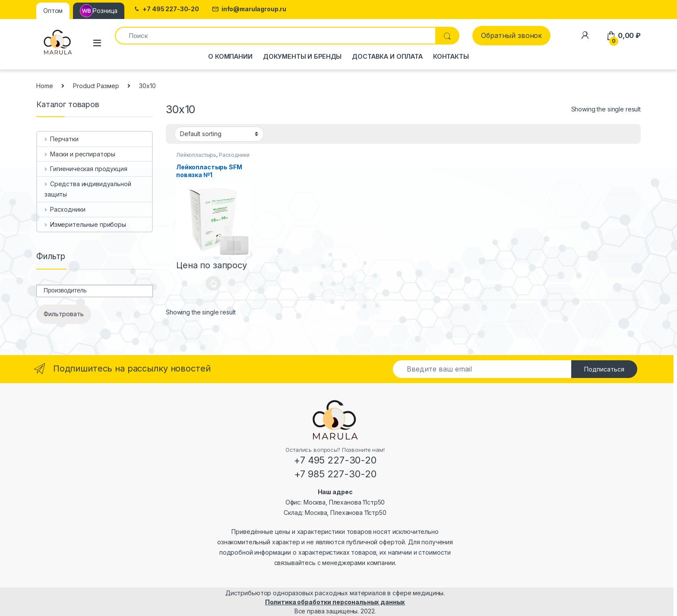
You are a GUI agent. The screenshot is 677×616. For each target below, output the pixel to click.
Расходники (234, 155)
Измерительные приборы (85, 224)
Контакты (451, 56)
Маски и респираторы (80, 154)
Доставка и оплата (387, 56)
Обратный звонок (511, 35)
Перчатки (62, 139)
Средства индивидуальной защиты (88, 189)
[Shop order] (219, 134)
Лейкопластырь (196, 155)
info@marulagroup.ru (249, 9)
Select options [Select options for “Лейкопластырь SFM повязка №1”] (214, 283)
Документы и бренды (302, 56)
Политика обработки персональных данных (335, 602)
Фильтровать (64, 314)
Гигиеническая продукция (86, 169)
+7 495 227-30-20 (166, 9)
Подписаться (604, 369)
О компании (230, 56)
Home (44, 86)
